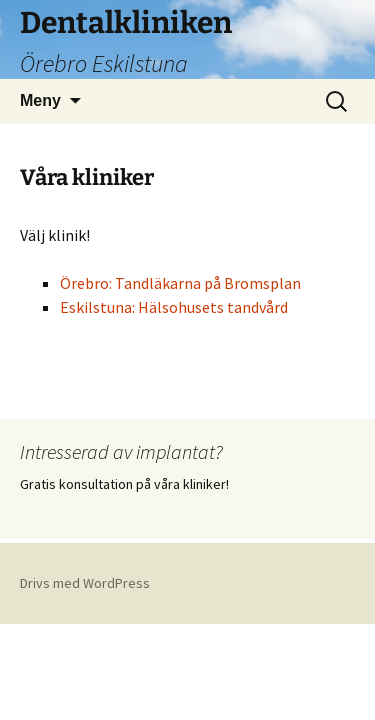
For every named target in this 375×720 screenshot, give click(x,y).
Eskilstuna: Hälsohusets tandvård (174, 307)
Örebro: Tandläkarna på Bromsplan (180, 283)
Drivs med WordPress (85, 583)
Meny (40, 100)
